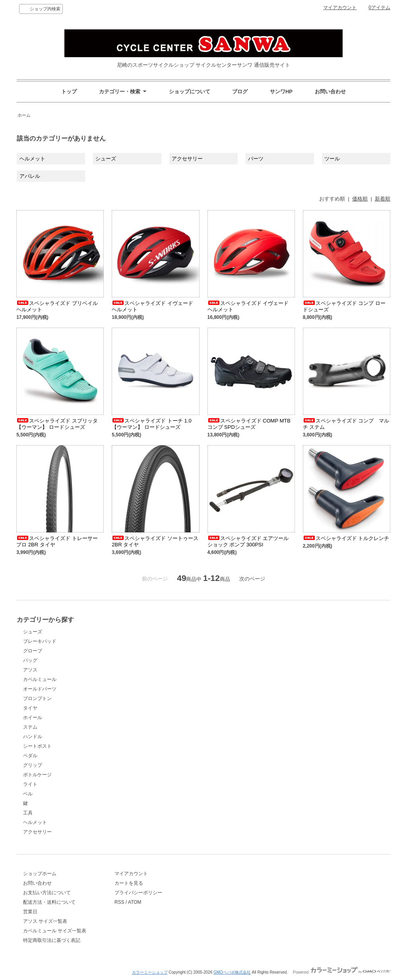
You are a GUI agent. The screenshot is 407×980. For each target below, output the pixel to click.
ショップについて (190, 92)
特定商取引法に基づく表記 (52, 940)
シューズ (106, 159)
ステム (30, 727)
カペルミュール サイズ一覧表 (55, 931)
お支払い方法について (47, 893)
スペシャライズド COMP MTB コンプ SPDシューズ (249, 424)
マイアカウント (340, 8)
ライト (30, 784)
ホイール (33, 718)
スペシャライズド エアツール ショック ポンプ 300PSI (248, 541)
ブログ (240, 92)
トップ (69, 92)
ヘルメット (32, 159)
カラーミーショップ (150, 972)
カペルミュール (40, 679)
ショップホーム (40, 874)
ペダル (30, 756)
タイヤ (30, 708)
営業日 (30, 912)
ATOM (135, 902)
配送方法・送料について (49, 902)
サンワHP (281, 92)
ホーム (24, 115)
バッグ (30, 660)
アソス (30, 670)
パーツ (256, 159)
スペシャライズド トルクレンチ (346, 538)
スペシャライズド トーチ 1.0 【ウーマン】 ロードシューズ (151, 424)
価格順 (360, 199)
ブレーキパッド (40, 641)
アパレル (30, 176)
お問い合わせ (330, 92)
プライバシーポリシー (138, 893)
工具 (28, 813)
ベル (28, 794)
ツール (332, 159)
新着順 (383, 199)
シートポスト (37, 746)
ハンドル (33, 737)
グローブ (33, 651)
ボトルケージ (37, 775)
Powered (342, 972)
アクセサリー (187, 159)
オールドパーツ (40, 689)
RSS (119, 902)
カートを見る (129, 883)
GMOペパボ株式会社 (232, 972)
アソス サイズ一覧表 (45, 921)
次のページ (252, 579)
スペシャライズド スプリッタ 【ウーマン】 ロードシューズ (57, 424)
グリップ (33, 765)
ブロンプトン (37, 698)
